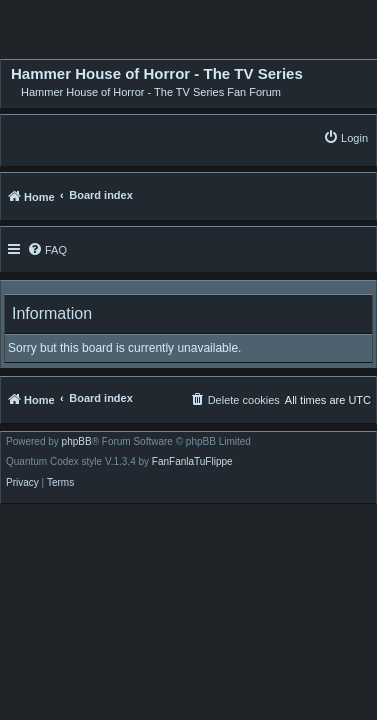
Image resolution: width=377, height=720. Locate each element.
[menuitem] (345, 137)
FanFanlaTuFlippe (192, 462)
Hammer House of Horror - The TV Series (157, 74)
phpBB (77, 442)
